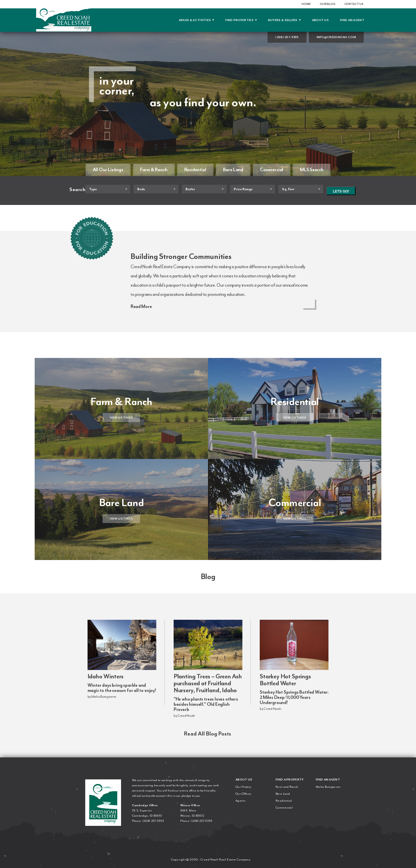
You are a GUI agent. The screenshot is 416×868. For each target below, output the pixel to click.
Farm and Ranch (287, 787)
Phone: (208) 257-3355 (148, 821)
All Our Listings (108, 170)
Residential (195, 170)
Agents (240, 801)
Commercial (272, 170)
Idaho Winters (106, 676)
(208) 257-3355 (287, 37)
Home (306, 4)
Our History (243, 787)
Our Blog (328, 4)
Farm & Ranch (154, 170)
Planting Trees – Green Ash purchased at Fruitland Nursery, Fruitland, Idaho (208, 683)
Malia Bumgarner (328, 787)
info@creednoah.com (336, 37)
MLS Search (312, 170)
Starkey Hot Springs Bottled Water (285, 680)
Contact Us (354, 4)
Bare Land (233, 170)
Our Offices (243, 794)
